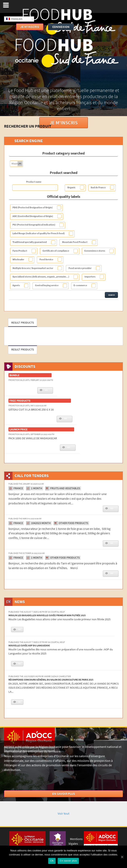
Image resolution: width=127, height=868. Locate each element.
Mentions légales (76, 841)
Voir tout (63, 813)
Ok (52, 861)
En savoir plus (64, 794)
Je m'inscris (64, 123)
